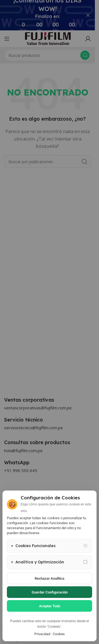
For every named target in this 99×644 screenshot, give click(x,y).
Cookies (59, 634)
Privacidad (42, 634)
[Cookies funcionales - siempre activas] (85, 546)
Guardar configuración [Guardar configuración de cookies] (50, 592)
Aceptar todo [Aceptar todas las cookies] (50, 606)
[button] (50, 546)
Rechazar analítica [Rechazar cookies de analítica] (50, 578)
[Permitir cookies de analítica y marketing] (85, 562)
